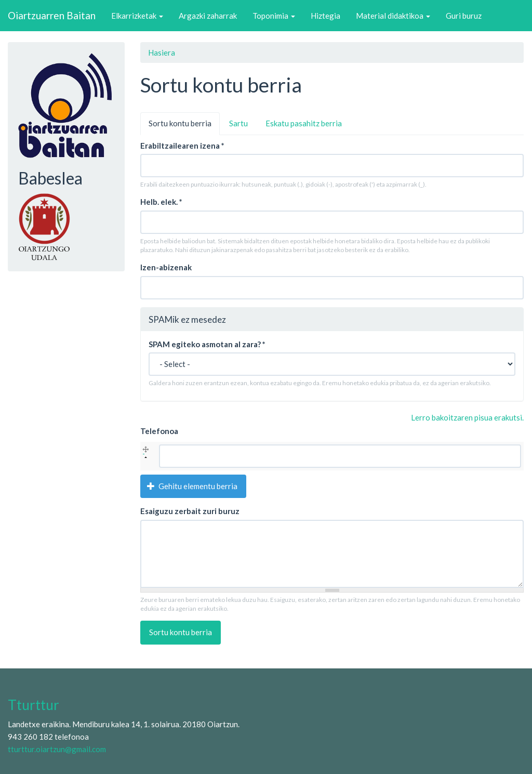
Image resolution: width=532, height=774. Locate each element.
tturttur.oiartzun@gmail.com (57, 749)
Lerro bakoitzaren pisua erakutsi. (467, 417)
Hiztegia (325, 16)
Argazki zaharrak (208, 16)
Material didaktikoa (393, 16)
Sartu (238, 123)
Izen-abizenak (166, 267)
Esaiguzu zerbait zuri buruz (190, 511)
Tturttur (34, 705)
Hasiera (162, 53)
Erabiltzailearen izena (182, 146)
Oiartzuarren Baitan (52, 15)
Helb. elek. (161, 202)
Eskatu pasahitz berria (304, 123)
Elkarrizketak (137, 16)
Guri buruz (464, 16)
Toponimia (274, 16)
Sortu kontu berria (184, 126)
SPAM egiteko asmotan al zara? (207, 344)
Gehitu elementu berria (192, 486)
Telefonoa (159, 431)
